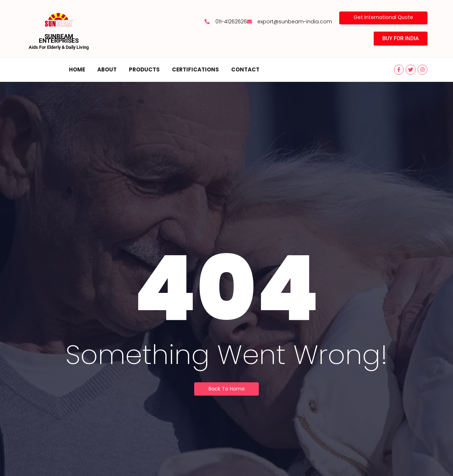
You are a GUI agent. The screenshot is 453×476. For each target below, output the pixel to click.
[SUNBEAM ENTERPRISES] (59, 20)
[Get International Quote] (383, 18)
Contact (245, 69)
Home (77, 69)
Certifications (195, 69)
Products (144, 69)
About (107, 69)
